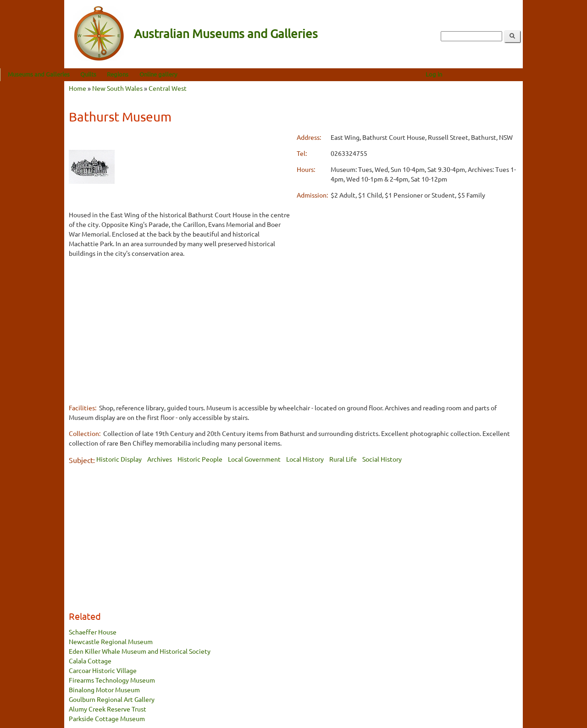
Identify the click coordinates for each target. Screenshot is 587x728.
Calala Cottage (90, 661)
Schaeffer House (93, 632)
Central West (168, 88)
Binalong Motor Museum (104, 689)
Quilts (152, 74)
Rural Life (343, 459)
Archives (160, 459)
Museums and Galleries (103, 74)
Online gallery (222, 74)
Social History (382, 459)
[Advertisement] (180, 330)
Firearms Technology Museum (112, 680)
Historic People (200, 459)
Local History (305, 459)
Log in (498, 74)
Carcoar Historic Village (103, 670)
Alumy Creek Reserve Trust (108, 709)
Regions (182, 74)
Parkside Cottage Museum (107, 718)
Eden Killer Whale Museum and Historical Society (140, 651)
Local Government (254, 459)
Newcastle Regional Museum (111, 641)
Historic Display (119, 459)
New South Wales (117, 88)
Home (78, 88)
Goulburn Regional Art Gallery (112, 699)
